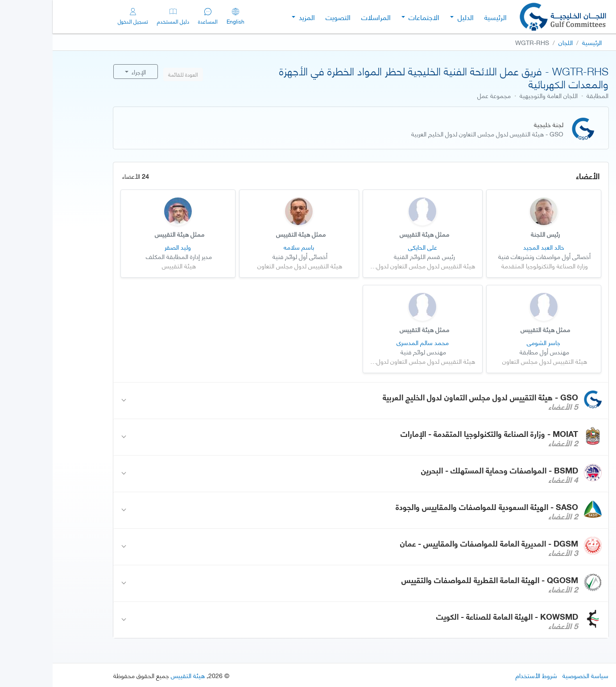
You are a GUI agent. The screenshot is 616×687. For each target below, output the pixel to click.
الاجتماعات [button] (370, 17)
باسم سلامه (246, 247)
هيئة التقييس (135, 675)
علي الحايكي (370, 247)
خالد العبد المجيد (491, 247)
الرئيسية (443, 17)
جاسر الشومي (491, 342)
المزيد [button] (253, 17)
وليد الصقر (125, 247)
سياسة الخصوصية (533, 675)
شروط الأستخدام (484, 675)
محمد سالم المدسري (370, 342)
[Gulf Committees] (511, 17)
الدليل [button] (412, 17)
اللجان (513, 42)
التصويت (285, 17)
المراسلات (323, 17)
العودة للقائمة (130, 74)
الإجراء (85, 72)
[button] (308, 401)
